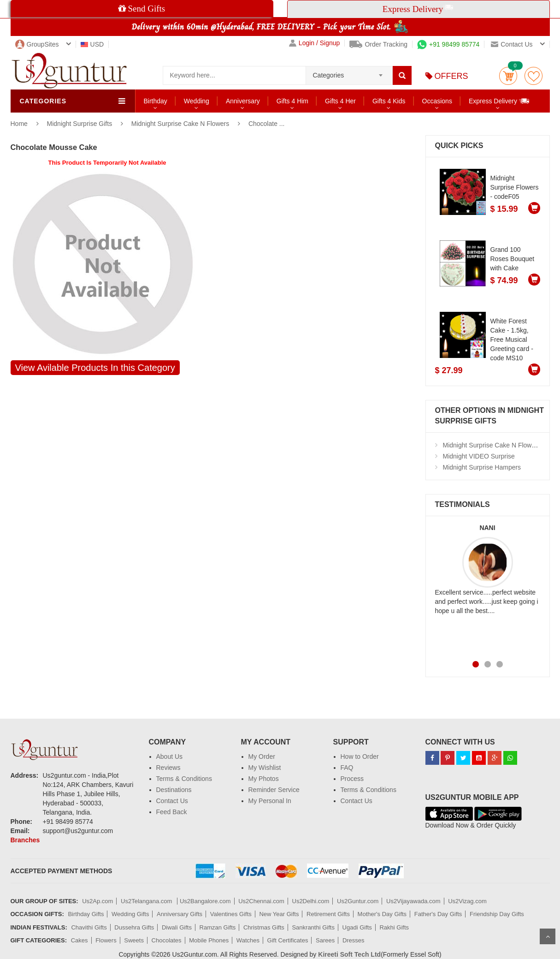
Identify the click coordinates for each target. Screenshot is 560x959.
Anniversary (243, 101)
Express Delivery (499, 101)
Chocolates (167, 940)
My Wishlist (265, 768)
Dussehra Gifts (134, 927)
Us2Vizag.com (467, 901)
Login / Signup (315, 43)
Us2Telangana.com (147, 901)
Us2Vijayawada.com (413, 901)
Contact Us (172, 801)
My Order (262, 756)
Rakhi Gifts (394, 927)
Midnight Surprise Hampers (482, 467)
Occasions (437, 101)
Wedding (197, 101)
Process (352, 779)
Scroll (548, 936)
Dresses (354, 940)
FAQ (347, 768)
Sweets (134, 940)
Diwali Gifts (177, 927)
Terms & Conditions (184, 779)
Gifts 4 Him (292, 101)
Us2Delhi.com (311, 901)
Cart (508, 76)
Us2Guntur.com (358, 901)
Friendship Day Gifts (497, 914)
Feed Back (172, 812)
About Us (170, 756)
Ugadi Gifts (357, 927)
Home (19, 124)
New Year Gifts (279, 914)
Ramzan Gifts (218, 927)
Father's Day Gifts (438, 914)
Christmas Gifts (264, 927)
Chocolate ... (267, 124)
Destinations (174, 790)
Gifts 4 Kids (389, 101)
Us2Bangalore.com (205, 901)
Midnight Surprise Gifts (81, 124)
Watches (248, 940)
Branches (25, 840)
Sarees (325, 940)
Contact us (512, 44)
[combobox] (349, 72)
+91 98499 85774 (448, 44)
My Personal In (270, 801)
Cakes (80, 940)
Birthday (156, 101)
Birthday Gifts (86, 914)
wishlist (533, 76)
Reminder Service (274, 790)
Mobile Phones (209, 940)
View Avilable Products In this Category (95, 368)
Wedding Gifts (130, 914)
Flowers (106, 940)
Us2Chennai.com (261, 901)
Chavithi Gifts (89, 927)
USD (92, 44)
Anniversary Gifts (180, 914)
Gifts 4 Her (340, 101)
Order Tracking (378, 44)
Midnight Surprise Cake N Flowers (180, 124)
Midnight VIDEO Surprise (479, 456)
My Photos (264, 779)
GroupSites (37, 44)
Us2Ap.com (97, 901)
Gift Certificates (288, 940)
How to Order (360, 756)
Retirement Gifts (328, 914)
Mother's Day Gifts (382, 914)
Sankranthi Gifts (313, 927)
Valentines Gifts (231, 914)
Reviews (168, 768)
